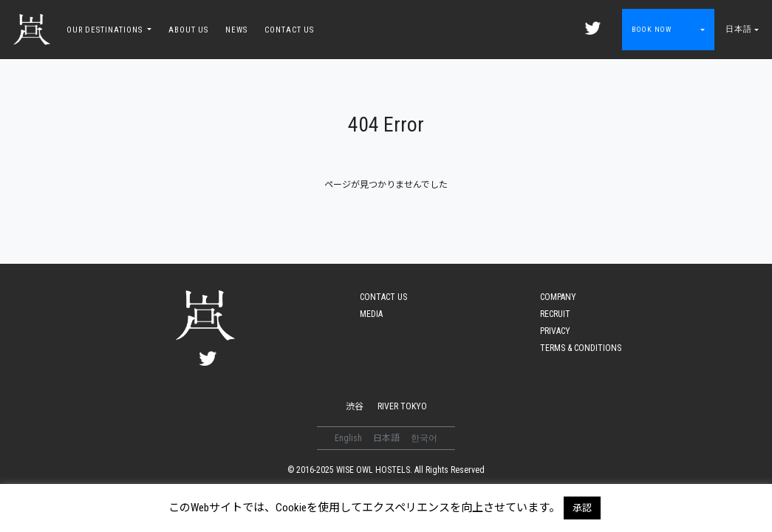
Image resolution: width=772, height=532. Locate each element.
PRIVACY (555, 331)
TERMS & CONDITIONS (581, 348)
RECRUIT (555, 314)
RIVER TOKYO (402, 406)
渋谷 (355, 406)
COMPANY (558, 297)
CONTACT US (289, 30)
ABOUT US (188, 30)
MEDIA (371, 314)
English (349, 438)
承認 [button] (582, 508)
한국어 (424, 438)
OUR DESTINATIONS (106, 30)
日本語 (739, 29)
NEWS (236, 30)
